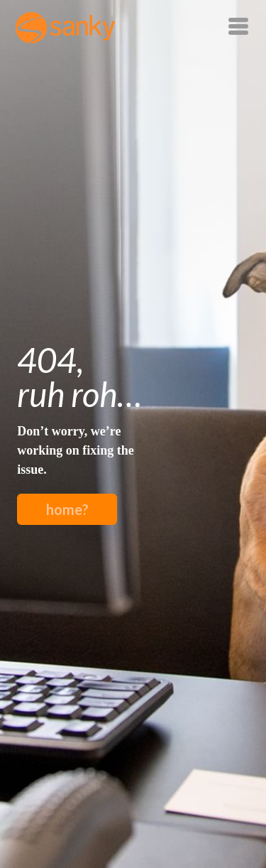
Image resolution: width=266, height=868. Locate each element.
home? (67, 509)
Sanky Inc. (65, 28)
